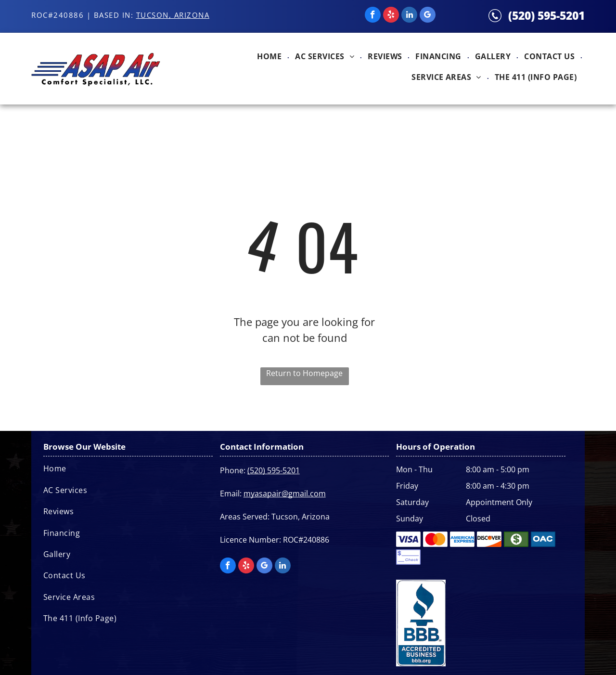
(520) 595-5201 (546, 15)
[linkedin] (409, 16)
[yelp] (391, 16)
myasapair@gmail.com (285, 493)
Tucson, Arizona (173, 15)
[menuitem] (270, 58)
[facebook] (373, 16)
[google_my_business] (428, 16)
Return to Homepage (304, 373)
